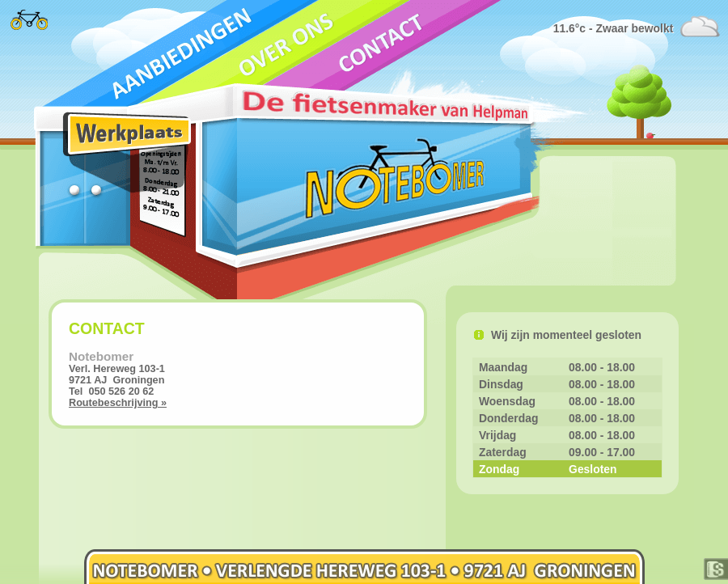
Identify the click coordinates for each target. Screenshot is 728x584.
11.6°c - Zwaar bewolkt (616, 28)
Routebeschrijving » (118, 403)
